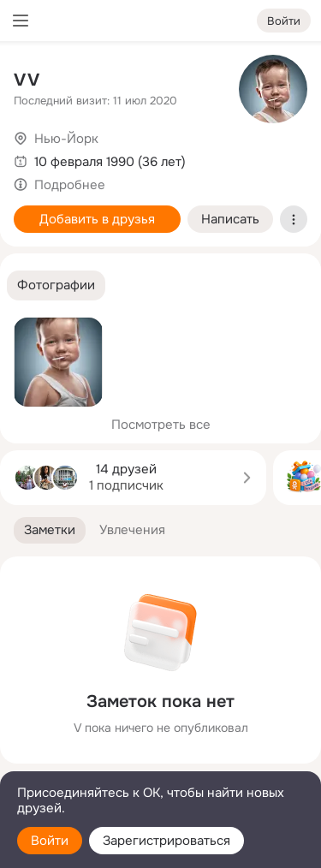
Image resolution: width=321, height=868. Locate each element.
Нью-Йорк (66, 139)
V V (27, 80)
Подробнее (70, 185)
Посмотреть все (161, 425)
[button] (56, 285)
